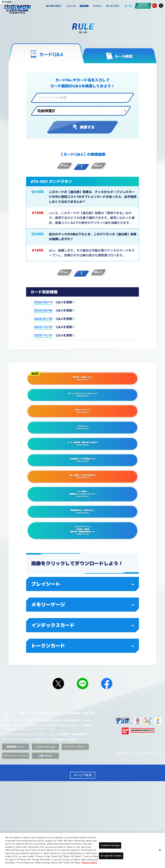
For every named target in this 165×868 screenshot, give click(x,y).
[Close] (160, 850)
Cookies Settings (110, 845)
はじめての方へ (54, 6)
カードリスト (113, 6)
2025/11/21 (43, 335)
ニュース (71, 6)
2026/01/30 (43, 319)
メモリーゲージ (83, 691)
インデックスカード (83, 712)
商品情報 (84, 6)
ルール (128, 6)
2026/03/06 (43, 310)
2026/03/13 (43, 302)
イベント (97, 6)
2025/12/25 (43, 327)
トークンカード (83, 733)
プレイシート (83, 671)
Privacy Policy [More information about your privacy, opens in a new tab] (90, 863)
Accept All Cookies (111, 856)
